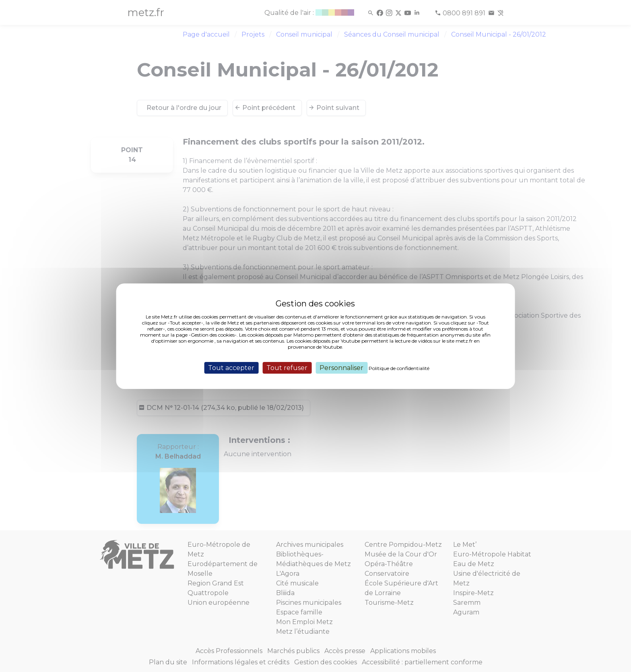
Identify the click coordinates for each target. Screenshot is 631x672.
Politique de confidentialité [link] (399, 368)
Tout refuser (287, 367)
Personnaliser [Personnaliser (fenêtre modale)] (341, 367)
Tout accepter (231, 367)
